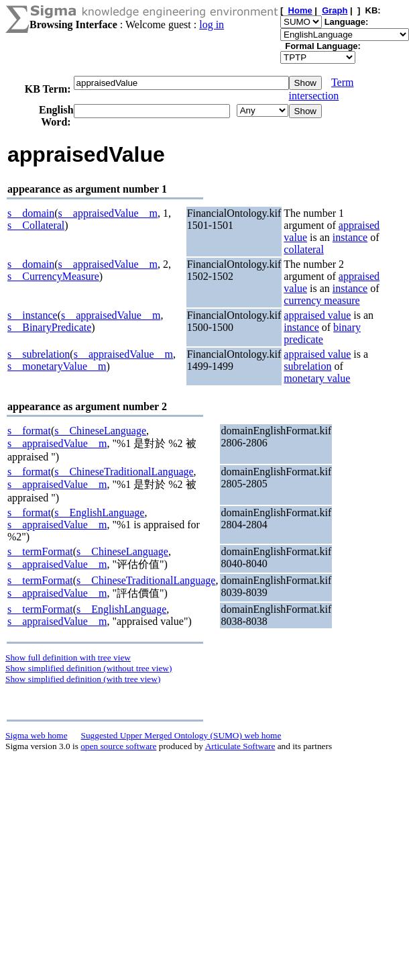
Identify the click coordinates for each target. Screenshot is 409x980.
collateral (304, 249)
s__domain (31, 213)
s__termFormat (40, 551)
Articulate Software (240, 746)
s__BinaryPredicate (49, 327)
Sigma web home (37, 735)
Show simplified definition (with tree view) (83, 679)
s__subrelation (39, 354)
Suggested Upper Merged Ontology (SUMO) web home (181, 735)
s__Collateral (36, 225)
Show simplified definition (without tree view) (89, 668)
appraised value (317, 315)
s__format (29, 431)
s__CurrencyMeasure (53, 276)
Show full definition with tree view (68, 657)
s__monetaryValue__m (57, 366)
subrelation (307, 366)
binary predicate (322, 333)
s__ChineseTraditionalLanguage (124, 472)
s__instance (33, 315)
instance (350, 237)
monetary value (317, 378)
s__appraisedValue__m (108, 213)
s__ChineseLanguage (100, 431)
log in (212, 24)
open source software (118, 746)
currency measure (322, 300)
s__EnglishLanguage (99, 512)
